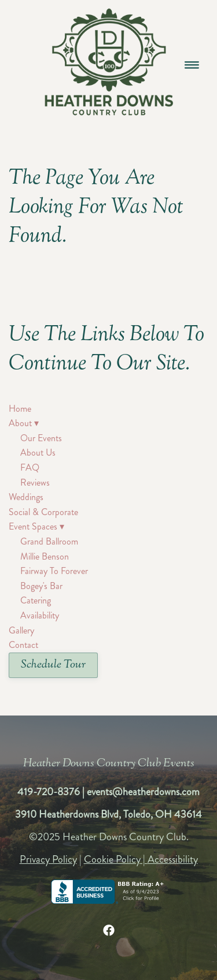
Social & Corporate (43, 512)
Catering (36, 600)
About (24, 423)
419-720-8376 (49, 792)
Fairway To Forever (54, 571)
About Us (38, 452)
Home (20, 409)
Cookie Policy (112, 859)
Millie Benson (45, 556)
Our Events (41, 438)
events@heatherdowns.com (143, 792)
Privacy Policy (48, 859)
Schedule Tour (53, 665)
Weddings (26, 497)
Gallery (21, 630)
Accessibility (173, 859)
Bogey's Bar (41, 586)
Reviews (35, 482)
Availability (40, 615)
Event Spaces (36, 526)
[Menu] (192, 65)
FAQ (30, 467)
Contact (23, 645)
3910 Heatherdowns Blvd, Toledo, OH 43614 (108, 814)
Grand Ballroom (49, 541)
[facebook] (109, 930)
